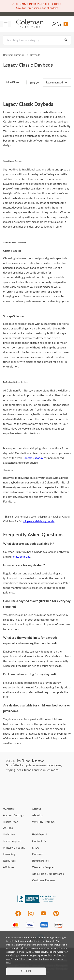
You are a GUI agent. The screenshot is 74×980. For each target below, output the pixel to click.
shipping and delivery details (39, 521)
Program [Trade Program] (12, 841)
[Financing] (9, 854)
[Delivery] (37, 854)
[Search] (37, 40)
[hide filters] (13, 83)
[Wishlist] (8, 828)
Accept (26, 971)
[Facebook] (18, 915)
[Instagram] (31, 915)
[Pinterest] (56, 915)
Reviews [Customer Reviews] (44, 880)
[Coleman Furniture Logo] (30, 24)
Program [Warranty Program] (44, 867)
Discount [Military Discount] (14, 847)
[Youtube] (43, 915)
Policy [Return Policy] (41, 861)
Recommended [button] (54, 82)
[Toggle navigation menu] (6, 24)
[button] (54, 24)
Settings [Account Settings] (13, 815)
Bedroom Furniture (14, 55)
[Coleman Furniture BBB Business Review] (37, 902)
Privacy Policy (18, 959)
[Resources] (9, 861)
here (9, 962)
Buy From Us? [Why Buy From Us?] (44, 822)
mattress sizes (22, 557)
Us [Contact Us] (39, 841)
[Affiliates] (8, 867)
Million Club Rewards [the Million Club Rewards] (48, 874)
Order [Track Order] (10, 822)
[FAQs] (36, 847)
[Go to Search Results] (66, 40)
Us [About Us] (38, 815)
